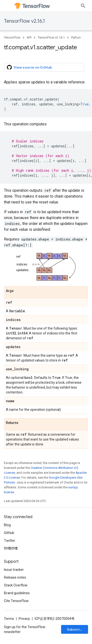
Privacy (24, 619)
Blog (7, 525)
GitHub (9, 533)
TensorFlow (12, 37)
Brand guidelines (17, 593)
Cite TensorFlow (16, 601)
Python (76, 37)
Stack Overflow (16, 585)
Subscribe (75, 629)
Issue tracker (14, 570)
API (29, 37)
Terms (9, 619)
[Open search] (83, 6)
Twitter (10, 541)
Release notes (15, 577)
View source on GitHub (29, 67)
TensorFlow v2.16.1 (24, 21)
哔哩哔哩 (11, 548)
